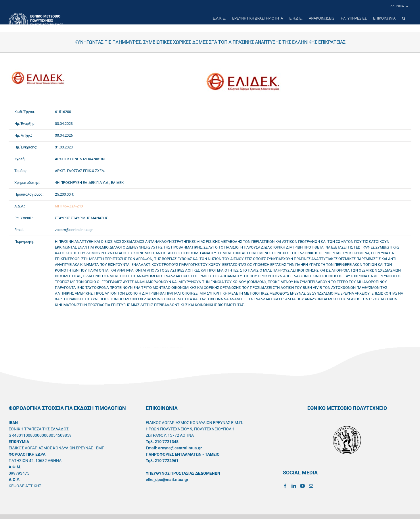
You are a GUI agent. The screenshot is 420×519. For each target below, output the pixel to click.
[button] (403, 18)
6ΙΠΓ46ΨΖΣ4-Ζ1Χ (69, 206)
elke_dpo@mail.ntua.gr (167, 480)
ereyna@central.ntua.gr (180, 448)
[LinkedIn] (294, 486)
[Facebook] (285, 486)
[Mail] (311, 486)
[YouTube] (302, 486)
